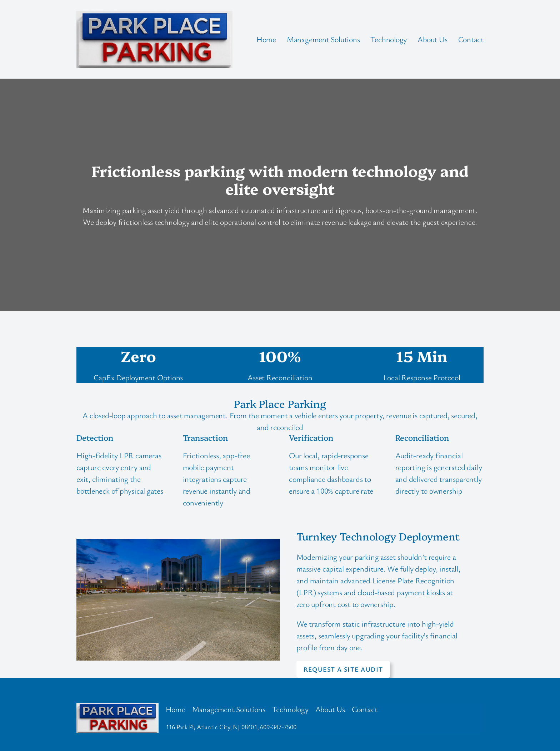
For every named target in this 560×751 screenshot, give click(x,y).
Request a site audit (343, 669)
